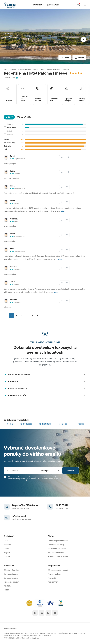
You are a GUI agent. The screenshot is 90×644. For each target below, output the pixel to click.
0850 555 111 (62, 505)
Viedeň (8, 424)
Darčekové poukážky (56, 545)
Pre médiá (52, 578)
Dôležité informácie (11, 570)
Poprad (79, 424)
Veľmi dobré (12, 128)
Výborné (10, 124)
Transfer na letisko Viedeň (58, 556)
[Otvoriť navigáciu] (85, 5)
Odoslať (71, 471)
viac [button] (63, 211)
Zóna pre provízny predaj (58, 570)
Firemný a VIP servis (56, 552)
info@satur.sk (19, 516)
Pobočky (7, 545)
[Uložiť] (65, 58)
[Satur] (10, 5)
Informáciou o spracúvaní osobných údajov (20, 480)
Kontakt (7, 556)
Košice (63, 424)
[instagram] (48, 613)
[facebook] (35, 613)
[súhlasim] (63, 157)
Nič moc (10, 135)
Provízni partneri (54, 574)
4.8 (19, 78)
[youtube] (55, 613)
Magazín (7, 552)
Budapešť (26, 424)
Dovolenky (39, 5)
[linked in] (42, 613)
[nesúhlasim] (69, 157)
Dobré (10, 131)
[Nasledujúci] (84, 39)
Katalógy (7, 586)
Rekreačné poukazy (11, 582)
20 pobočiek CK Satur (25, 505)
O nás (6, 541)
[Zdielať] (79, 58)
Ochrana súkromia (11, 574)
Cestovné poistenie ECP (58, 541)
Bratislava (45, 424)
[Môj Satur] (79, 5)
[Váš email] (21, 471)
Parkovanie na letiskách (57, 549)
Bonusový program (11, 578)
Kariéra (7, 549)
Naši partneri (53, 582)
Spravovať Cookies (11, 628)
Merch (6, 590)
